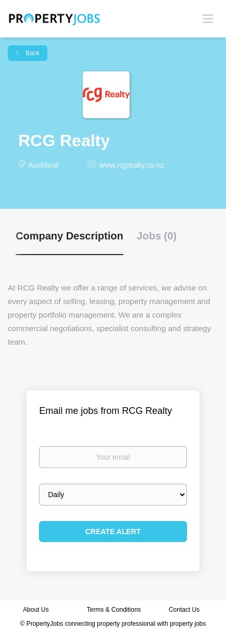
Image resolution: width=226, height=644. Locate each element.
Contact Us (185, 610)
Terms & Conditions (114, 610)
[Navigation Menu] (208, 18)
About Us (36, 610)
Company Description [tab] (70, 236)
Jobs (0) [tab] (157, 236)
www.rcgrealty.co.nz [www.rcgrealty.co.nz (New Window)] (131, 165)
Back (32, 53)
